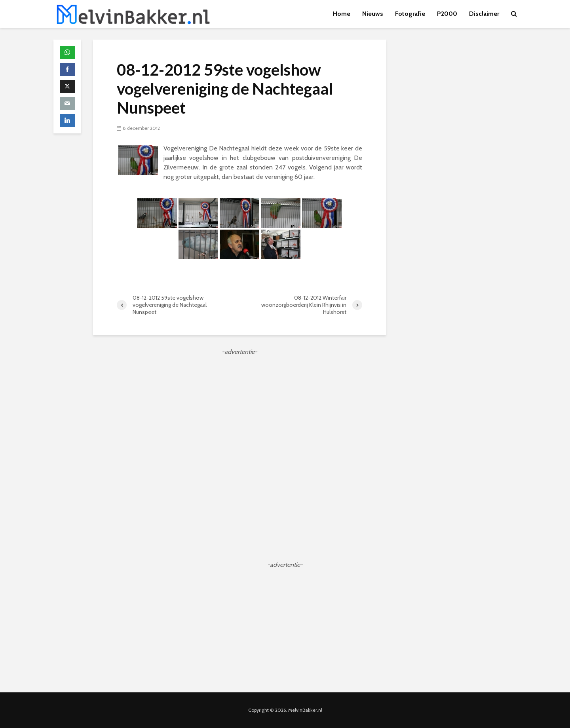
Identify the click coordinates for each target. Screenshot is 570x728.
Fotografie (410, 14)
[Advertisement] (239, 412)
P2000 (447, 14)
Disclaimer (484, 14)
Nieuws (373, 14)
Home (342, 14)
